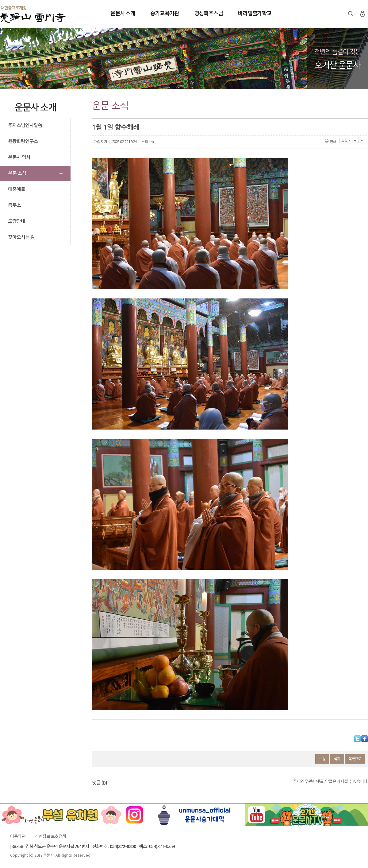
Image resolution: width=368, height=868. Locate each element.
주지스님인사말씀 (25, 126)
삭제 (337, 759)
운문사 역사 (19, 158)
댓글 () (100, 783)
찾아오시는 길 (21, 237)
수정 (322, 759)
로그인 (362, 14)
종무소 (14, 205)
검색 (351, 14)
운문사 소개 (123, 14)
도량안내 (17, 221)
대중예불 (17, 189)
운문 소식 (17, 173)
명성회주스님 (208, 14)
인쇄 (331, 142)
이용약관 (18, 837)
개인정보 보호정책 (50, 837)
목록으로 (355, 759)
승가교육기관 (165, 14)
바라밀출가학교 (255, 14)
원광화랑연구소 (23, 142)
